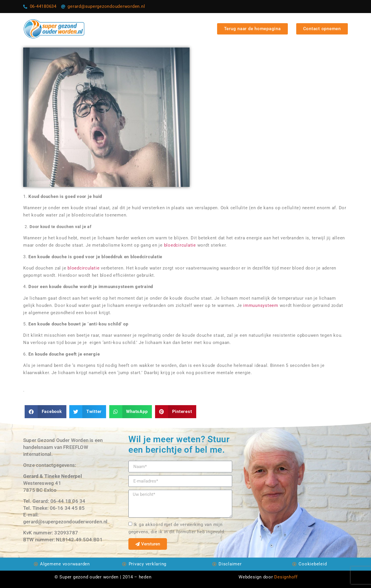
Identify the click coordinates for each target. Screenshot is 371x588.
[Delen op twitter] (88, 412)
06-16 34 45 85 (67, 508)
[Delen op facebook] (46, 412)
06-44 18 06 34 (68, 501)
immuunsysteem (261, 305)
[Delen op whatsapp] (131, 412)
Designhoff (286, 577)
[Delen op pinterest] (176, 412)
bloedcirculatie (180, 245)
